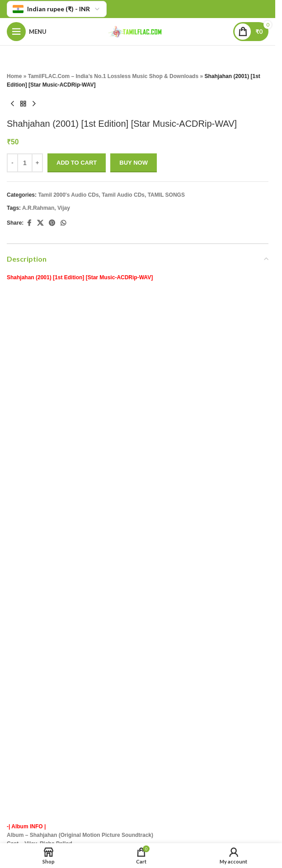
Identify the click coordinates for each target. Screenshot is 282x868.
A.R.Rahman (38, 208)
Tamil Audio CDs (123, 195)
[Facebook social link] (29, 224)
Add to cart (77, 163)
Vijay (64, 208)
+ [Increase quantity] (38, 163)
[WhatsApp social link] (63, 224)
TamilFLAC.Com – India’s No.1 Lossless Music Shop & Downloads (113, 76)
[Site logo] (138, 31)
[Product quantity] (25, 163)
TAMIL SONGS (166, 195)
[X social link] (40, 224)
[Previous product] (12, 104)
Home (14, 76)
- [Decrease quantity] (12, 163)
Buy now (134, 163)
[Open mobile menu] (27, 32)
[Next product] (34, 104)
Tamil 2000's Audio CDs (68, 195)
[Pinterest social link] (52, 224)
